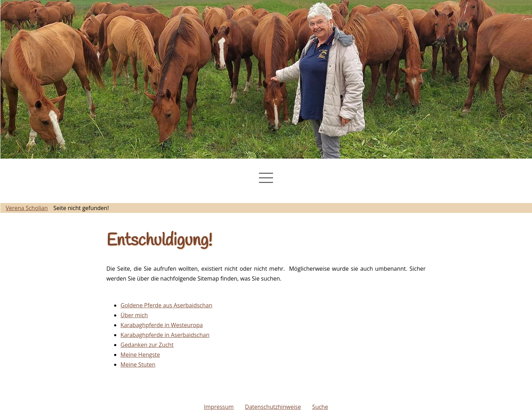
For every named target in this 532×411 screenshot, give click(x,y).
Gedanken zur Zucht (147, 345)
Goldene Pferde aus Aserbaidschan (166, 305)
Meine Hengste (140, 355)
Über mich (134, 315)
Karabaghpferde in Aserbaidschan (165, 335)
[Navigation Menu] (266, 178)
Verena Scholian (27, 208)
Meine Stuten (138, 364)
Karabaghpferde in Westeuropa (162, 325)
